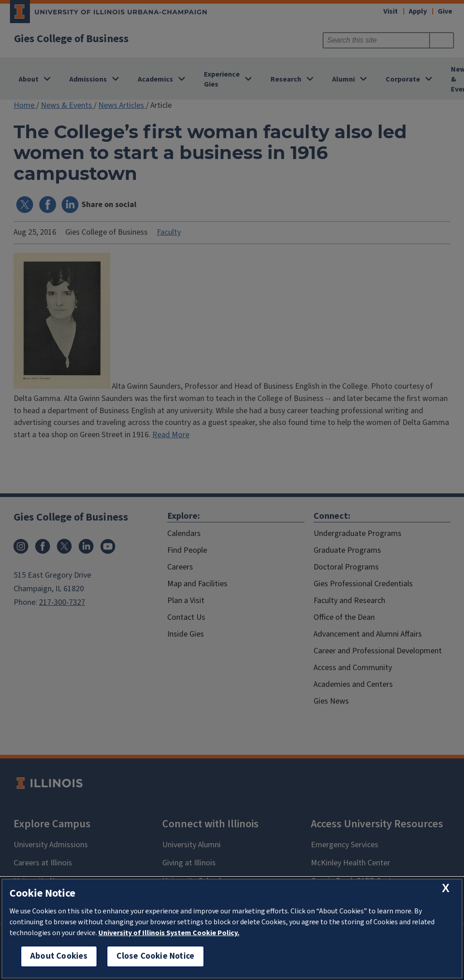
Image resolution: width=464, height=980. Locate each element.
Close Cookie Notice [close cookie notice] (155, 956)
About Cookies (59, 956)
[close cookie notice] (446, 888)
